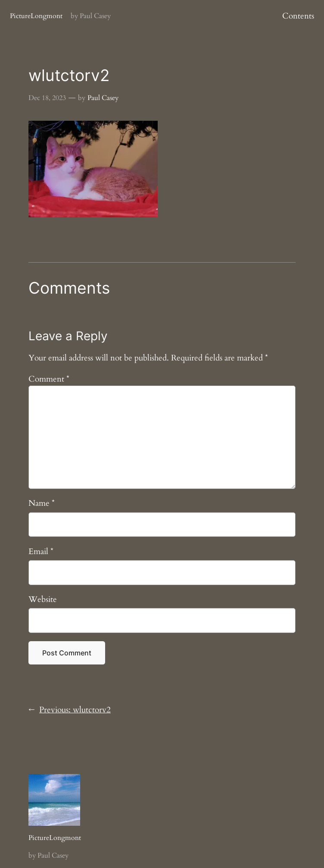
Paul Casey (103, 98)
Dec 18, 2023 (47, 98)
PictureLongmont (36, 16)
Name (42, 503)
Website (43, 599)
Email (41, 552)
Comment (49, 379)
